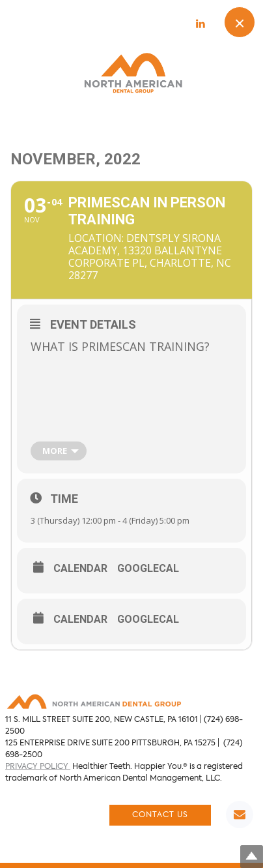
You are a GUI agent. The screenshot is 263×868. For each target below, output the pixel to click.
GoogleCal (148, 569)
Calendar (80, 569)
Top (252, 857)
